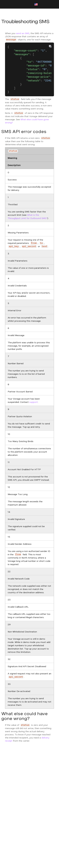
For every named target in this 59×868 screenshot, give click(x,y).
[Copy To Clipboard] (50, 46)
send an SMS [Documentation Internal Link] (23, 33)
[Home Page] (18, 4)
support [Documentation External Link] (34, 402)
